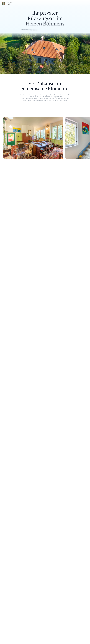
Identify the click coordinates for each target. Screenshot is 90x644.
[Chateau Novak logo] (7, 3)
